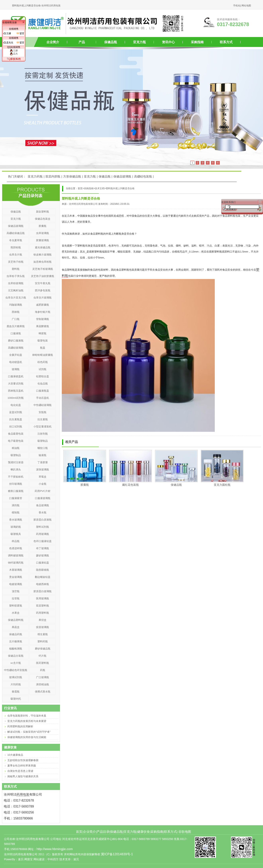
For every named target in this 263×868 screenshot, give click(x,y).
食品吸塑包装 (16, 434)
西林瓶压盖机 (16, 391)
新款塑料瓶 (43, 212)
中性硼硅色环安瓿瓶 (16, 670)
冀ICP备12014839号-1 (117, 854)
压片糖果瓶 (16, 641)
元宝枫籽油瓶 (16, 290)
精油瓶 (16, 448)
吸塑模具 (16, 534)
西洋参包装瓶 (43, 290)
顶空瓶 (16, 591)
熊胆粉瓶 (16, 247)
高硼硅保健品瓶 (16, 233)
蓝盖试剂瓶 (16, 412)
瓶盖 (43, 348)
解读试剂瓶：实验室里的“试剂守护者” (29, 732)
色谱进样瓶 (16, 548)
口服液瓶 (16, 333)
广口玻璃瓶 (43, 677)
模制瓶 (16, 513)
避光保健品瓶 (43, 247)
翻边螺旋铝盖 (43, 577)
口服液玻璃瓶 (43, 498)
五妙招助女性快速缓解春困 (23, 760)
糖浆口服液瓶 (16, 491)
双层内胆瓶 (53, 176)
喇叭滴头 (16, 470)
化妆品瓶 (43, 384)
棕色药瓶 (43, 362)
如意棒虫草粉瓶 (43, 262)
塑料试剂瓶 (43, 527)
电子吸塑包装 (16, 441)
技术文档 (100, 188)
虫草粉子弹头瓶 (16, 276)
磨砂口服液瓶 (16, 341)
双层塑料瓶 (43, 606)
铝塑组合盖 (43, 376)
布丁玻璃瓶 (43, 548)
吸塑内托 (16, 699)
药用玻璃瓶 (43, 534)
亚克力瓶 (139, 42)
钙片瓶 (43, 656)
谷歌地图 (185, 832)
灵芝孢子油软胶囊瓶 (43, 276)
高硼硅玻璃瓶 (16, 348)
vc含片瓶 (16, 663)
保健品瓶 (111, 42)
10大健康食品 (15, 755)
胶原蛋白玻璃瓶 (43, 591)
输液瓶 (43, 455)
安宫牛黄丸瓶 (43, 283)
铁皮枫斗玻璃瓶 (43, 255)
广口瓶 (16, 319)
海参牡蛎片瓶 (43, 312)
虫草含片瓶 (16, 255)
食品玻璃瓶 (43, 505)
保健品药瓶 (16, 634)
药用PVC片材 (43, 491)
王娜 (14, 51)
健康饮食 (143, 832)
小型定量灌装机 (43, 427)
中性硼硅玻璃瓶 (43, 405)
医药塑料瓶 (43, 663)
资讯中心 (168, 42)
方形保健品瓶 (72, 176)
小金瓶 (43, 484)
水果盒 (16, 613)
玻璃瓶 (16, 369)
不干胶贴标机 (16, 477)
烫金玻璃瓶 (16, 577)
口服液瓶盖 (43, 391)
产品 (82, 42)
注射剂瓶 (43, 434)
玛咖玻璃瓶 (16, 305)
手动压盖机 (43, 398)
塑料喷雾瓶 (16, 606)
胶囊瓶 (85, 485)
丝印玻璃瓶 (16, 484)
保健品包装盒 (43, 219)
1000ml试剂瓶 (16, 398)
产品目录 (103, 832)
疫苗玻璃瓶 (43, 627)
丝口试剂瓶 (16, 427)
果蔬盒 (16, 627)
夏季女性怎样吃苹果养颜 (22, 766)
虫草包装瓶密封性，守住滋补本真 (27, 716)
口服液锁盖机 (16, 376)
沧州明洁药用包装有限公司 (83, 204)
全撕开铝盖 (16, 355)
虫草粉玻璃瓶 (16, 283)
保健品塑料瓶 (16, 620)
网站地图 (246, 6)
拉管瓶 (16, 598)
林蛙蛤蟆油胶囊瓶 (43, 355)
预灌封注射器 (16, 462)
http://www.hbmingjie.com (54, 849)
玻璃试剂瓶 (16, 677)
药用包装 (23, 794)
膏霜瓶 (16, 692)
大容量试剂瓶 (16, 384)
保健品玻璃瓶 (122, 176)
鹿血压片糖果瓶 (16, 326)
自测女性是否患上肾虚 (20, 771)
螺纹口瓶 (43, 448)
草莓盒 (43, 477)
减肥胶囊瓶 (43, 305)
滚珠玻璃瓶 (43, 470)
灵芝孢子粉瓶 (16, 262)
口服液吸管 (16, 498)
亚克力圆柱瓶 (222, 485)
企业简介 (53, 42)
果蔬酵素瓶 (43, 326)
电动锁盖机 (16, 362)
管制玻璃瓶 (43, 319)
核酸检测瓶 (16, 649)
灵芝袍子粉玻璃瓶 (43, 269)
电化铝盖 (16, 405)
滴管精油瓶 (43, 684)
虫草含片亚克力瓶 (16, 298)
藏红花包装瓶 (131, 485)
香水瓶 (43, 513)
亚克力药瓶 (35, 176)
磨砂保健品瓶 (43, 649)
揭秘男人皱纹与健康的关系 (23, 776)
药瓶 (43, 670)
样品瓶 (16, 541)
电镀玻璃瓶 (16, 584)
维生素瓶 (43, 634)
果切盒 (43, 620)
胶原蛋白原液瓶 (43, 520)
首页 (79, 832)
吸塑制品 (43, 441)
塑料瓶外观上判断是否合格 (120, 188)
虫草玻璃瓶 (43, 233)
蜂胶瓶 (43, 333)
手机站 (237, 6)
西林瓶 (16, 312)
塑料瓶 (16, 269)
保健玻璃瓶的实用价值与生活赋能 (27, 737)
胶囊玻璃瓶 (43, 240)
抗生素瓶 (43, 419)
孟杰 (14, 54)
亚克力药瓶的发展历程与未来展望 (27, 721)
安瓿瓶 (43, 412)
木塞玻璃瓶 (16, 570)
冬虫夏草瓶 (16, 240)
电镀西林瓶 (43, 584)
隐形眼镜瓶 (43, 570)
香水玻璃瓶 (16, 520)
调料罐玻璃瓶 (16, 555)
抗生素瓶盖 (16, 419)
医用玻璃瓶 (43, 598)
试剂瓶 (43, 369)
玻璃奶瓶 (16, 527)
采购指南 (197, 42)
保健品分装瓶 (16, 656)
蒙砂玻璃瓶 (43, 555)
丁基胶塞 (43, 462)
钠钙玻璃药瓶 (16, 563)
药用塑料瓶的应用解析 (20, 726)
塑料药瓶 (43, 641)
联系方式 (226, 42)
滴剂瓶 (16, 505)
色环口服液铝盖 (43, 541)
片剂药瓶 (16, 684)
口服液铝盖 (43, 563)
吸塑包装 (43, 341)
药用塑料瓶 (43, 613)
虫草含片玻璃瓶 (43, 298)
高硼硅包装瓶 (143, 176)
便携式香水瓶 (43, 692)
